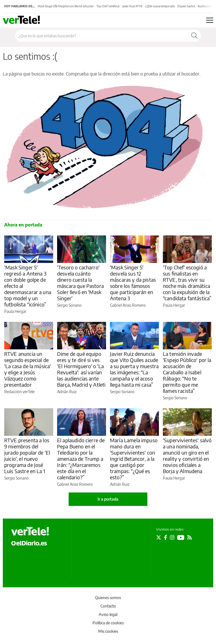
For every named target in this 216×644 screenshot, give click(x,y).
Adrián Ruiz (67, 392)
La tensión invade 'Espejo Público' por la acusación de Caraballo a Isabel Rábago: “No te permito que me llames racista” (187, 372)
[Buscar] (194, 36)
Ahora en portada (23, 225)
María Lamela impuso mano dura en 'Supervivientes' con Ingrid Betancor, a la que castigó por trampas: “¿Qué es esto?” (134, 459)
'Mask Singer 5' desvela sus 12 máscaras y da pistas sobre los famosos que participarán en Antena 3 (133, 283)
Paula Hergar (15, 311)
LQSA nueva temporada (160, 6)
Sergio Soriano (69, 305)
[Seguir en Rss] (190, 537)
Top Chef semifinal (108, 6)
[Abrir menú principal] (210, 20)
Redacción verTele (19, 392)
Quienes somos (108, 598)
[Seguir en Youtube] (181, 537)
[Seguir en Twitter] (159, 537)
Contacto (108, 606)
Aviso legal (108, 614)
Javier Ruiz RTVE (132, 6)
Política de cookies (108, 623)
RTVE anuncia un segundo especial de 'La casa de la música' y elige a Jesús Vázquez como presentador (28, 369)
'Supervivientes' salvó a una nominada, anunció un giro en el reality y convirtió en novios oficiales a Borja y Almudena (187, 456)
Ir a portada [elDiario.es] (108, 499)
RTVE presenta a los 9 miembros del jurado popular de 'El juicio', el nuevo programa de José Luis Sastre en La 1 (27, 456)
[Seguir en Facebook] (166, 537)
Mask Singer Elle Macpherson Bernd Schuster (66, 6)
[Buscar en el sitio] (102, 36)
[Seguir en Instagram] (172, 537)
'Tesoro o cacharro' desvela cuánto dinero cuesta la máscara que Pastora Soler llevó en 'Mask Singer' (80, 283)
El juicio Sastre (186, 6)
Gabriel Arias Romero (128, 305)
